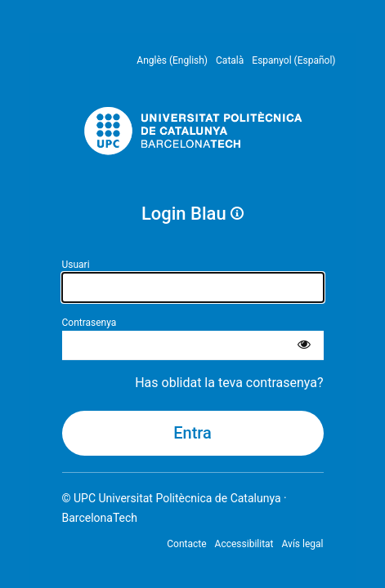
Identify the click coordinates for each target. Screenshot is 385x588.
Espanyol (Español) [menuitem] (293, 60)
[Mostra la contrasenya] (304, 345)
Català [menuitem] (230, 60)
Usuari (76, 265)
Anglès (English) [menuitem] (172, 60)
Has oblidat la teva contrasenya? (229, 383)
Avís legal (303, 544)
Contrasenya (90, 323)
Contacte (186, 544)
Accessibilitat (244, 544)
